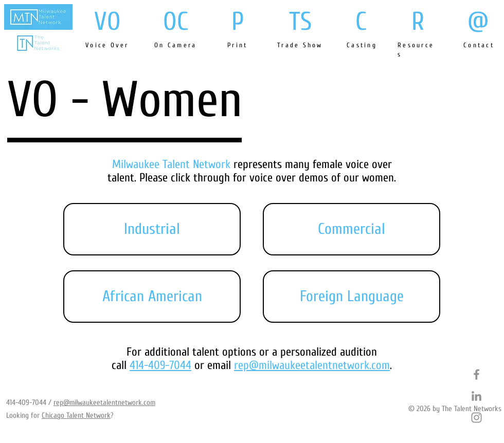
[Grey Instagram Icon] (476, 418)
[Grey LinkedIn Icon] (476, 396)
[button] (152, 229)
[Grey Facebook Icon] (476, 374)
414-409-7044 (26, 403)
